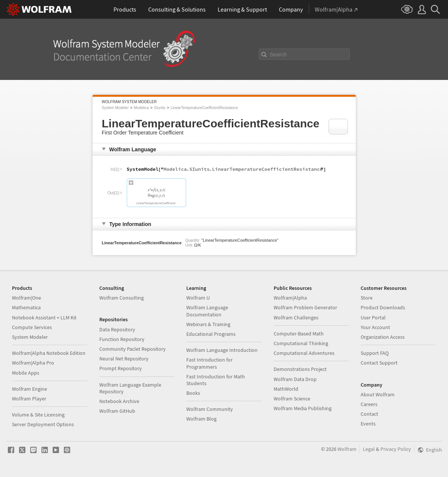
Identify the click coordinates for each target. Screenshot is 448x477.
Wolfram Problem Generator (305, 307)
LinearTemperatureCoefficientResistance (204, 108)
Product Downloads (383, 307)
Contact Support (379, 363)
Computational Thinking (301, 343)
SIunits (160, 108)
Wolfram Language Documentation (207, 311)
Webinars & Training (208, 324)
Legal (369, 449)
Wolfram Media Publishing (303, 408)
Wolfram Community (210, 409)
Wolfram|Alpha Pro (33, 363)
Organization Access (383, 337)
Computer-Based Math (299, 334)
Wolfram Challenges (296, 318)
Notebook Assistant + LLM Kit (44, 318)
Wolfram (347, 449)
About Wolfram (378, 394)
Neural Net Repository (124, 359)
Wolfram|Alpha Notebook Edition (49, 353)
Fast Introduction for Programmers (209, 363)
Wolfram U (198, 298)
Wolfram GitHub (117, 411)
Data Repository (117, 329)
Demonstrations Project (300, 369)
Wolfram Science (292, 399)
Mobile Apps (26, 373)
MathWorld (286, 389)
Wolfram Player (29, 399)
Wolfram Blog (201, 419)
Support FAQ (375, 353)
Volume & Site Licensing (38, 415)
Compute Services (32, 327)
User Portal (373, 318)
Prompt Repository (121, 368)
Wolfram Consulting (122, 298)
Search (279, 55)
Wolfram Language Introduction (222, 350)
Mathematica (26, 307)
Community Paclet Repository (133, 349)
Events (368, 424)
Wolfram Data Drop (295, 379)
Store (367, 298)
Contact (369, 414)
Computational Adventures (304, 353)
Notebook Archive (119, 401)
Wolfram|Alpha (290, 298)
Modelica (141, 108)
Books (193, 393)
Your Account (375, 327)
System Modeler (115, 108)
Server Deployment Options (43, 424)
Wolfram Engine (29, 389)
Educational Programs (211, 334)
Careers (369, 404)
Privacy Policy (396, 449)
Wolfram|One (27, 298)
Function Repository (122, 339)
